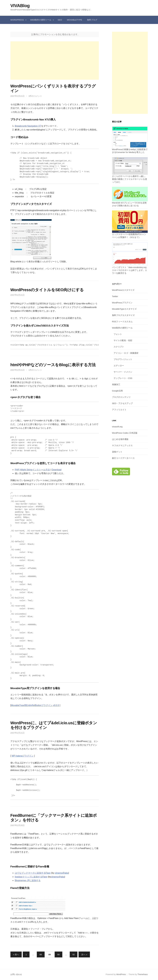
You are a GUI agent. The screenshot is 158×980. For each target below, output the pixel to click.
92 (74, 954)
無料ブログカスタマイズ (123, 315)
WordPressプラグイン (122, 303)
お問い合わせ (16, 974)
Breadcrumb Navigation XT (28, 126)
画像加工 (116, 384)
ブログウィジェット (123, 359)
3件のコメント (35, 96)
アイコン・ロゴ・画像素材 (126, 353)
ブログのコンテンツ (121, 397)
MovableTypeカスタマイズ (124, 309)
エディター (119, 366)
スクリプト (119, 347)
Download (56, 470)
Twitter (115, 296)
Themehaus (143, 974)
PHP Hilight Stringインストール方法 (32, 470)
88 (41, 954)
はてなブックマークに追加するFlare (33, 873)
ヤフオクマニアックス (122, 445)
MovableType (75, 20)
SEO (60, 20)
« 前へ (16, 954)
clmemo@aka (61, 873)
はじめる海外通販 (120, 439)
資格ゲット (117, 452)
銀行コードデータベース (123, 458)
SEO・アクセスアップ (122, 403)
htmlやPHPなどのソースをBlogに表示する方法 (53, 365)
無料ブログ (92, 20)
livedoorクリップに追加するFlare (31, 877)
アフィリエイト (119, 410)
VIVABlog (20, 6)
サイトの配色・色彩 (123, 340)
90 (59, 954)
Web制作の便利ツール (41, 20)
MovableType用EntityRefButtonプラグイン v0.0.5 (35, 705)
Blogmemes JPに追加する (28, 880)
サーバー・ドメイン (123, 372)
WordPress (17, 20)
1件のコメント (35, 370)
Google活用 (117, 391)
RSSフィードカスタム (122, 321)
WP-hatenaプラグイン (23, 756)
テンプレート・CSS (123, 378)
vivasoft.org (117, 427)
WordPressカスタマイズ (123, 290)
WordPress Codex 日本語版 (125, 433)
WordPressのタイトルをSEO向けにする (47, 290)
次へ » (84, 954)
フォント (118, 334)
